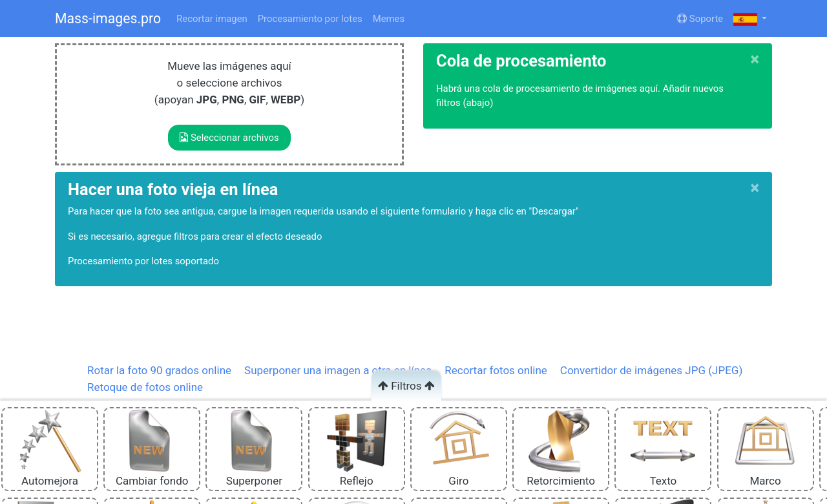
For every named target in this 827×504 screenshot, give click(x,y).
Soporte (700, 19)
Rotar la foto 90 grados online (159, 370)
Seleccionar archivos (229, 138)
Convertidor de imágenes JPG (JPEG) (651, 370)
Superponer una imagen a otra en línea (338, 370)
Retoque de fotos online (145, 387)
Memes (389, 19)
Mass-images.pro (108, 18)
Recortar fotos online (496, 370)
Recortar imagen (212, 19)
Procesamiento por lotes (310, 19)
